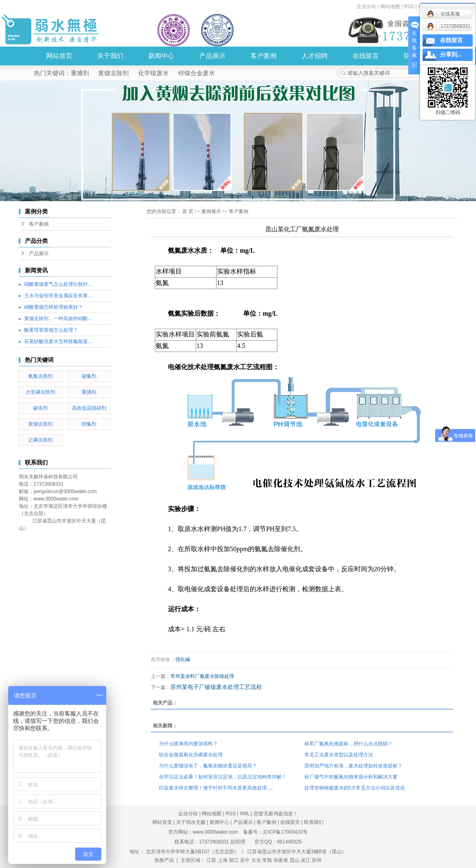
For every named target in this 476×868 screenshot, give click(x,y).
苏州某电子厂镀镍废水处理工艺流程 (216, 687)
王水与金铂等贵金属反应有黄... (58, 296)
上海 (223, 860)
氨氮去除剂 (40, 376)
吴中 (245, 860)
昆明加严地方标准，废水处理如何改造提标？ (353, 766)
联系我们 (314, 822)
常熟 (267, 860)
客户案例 (264, 56)
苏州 (317, 860)
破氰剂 (89, 376)
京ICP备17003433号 (285, 832)
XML (245, 814)
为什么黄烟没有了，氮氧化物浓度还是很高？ (208, 766)
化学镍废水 (153, 73)
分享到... (451, 55)
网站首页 (59, 56)
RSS (231, 814)
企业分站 (366, 7)
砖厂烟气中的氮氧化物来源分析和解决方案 (351, 777)
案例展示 (211, 211)
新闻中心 (161, 56)
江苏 (211, 860)
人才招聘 (315, 56)
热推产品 (164, 860)
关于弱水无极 (191, 822)
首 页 (188, 211)
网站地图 (390, 7)
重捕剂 (80, 73)
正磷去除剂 (40, 440)
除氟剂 (89, 424)
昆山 (295, 860)
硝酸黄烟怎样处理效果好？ (54, 307)
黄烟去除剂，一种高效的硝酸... (58, 318)
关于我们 (110, 56)
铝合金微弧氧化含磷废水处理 (191, 755)
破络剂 (40, 408)
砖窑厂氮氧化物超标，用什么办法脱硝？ (349, 744)
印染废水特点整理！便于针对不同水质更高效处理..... (216, 788)
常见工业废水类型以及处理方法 (339, 755)
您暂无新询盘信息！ (276, 814)
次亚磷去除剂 (40, 392)
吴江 (306, 860)
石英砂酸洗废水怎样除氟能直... (58, 341)
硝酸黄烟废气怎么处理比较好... (58, 284)
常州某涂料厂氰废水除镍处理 (202, 676)
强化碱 (183, 659)
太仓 (256, 860)
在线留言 (366, 56)
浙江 (234, 860)
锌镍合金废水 (197, 73)
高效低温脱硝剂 (89, 408)
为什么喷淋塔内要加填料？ (188, 744)
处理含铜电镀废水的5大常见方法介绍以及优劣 (355, 788)
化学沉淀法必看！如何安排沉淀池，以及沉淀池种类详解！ (223, 777)
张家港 (281, 860)
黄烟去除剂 (113, 73)
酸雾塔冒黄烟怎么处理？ (51, 330)
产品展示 (212, 56)
